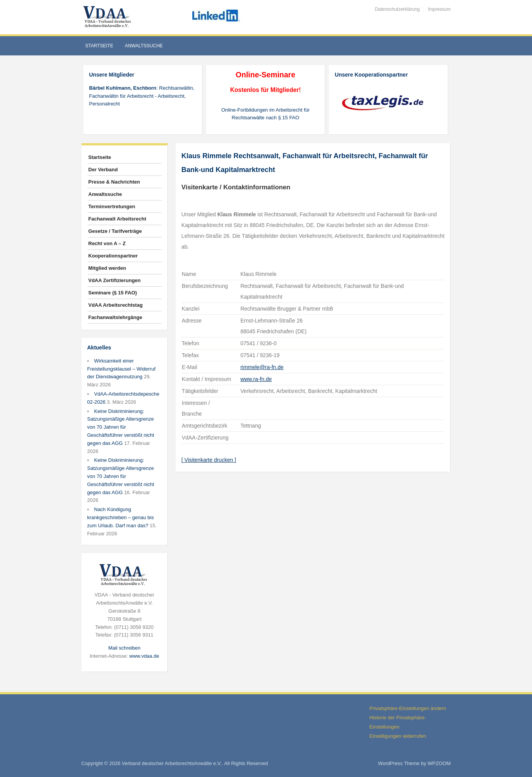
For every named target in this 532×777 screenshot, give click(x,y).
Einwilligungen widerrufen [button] (398, 736)
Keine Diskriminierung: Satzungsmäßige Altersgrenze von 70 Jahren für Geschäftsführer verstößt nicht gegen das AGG (121, 427)
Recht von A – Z (107, 243)
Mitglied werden (107, 268)
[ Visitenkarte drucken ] (209, 460)
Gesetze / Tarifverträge (115, 231)
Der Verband (103, 170)
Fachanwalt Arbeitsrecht (118, 219)
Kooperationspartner (113, 256)
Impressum (439, 9)
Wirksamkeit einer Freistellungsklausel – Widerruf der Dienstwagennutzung (122, 369)
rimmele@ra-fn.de (262, 367)
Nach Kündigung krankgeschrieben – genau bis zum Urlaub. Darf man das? (121, 517)
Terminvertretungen (112, 206)
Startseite (99, 46)
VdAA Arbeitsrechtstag (116, 305)
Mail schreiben (124, 648)
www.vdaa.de (144, 656)
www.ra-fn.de (256, 379)
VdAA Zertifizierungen (115, 280)
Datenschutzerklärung (397, 9)
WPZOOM (439, 763)
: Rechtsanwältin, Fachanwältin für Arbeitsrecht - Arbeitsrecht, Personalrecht (142, 96)
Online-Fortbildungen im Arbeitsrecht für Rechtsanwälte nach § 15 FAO (265, 114)
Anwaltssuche (144, 46)
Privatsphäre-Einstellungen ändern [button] (408, 708)
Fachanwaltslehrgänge (115, 317)
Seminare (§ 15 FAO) (113, 293)
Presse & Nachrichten (114, 182)
